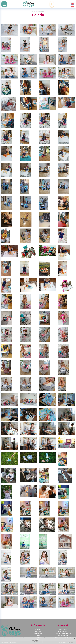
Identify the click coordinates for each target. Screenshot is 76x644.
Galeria (38, 636)
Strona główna (36, 12)
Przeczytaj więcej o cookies (36, 641)
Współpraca (38, 634)
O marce (38, 630)
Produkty (38, 632)
